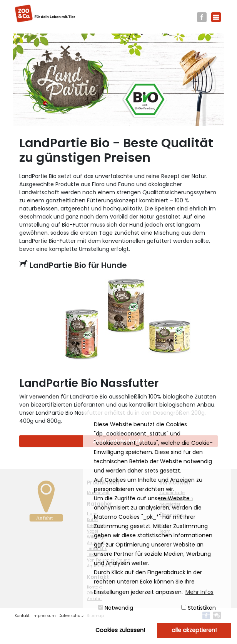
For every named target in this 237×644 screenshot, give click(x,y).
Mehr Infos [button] (199, 592)
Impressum (44, 616)
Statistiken (199, 608)
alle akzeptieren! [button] (194, 630)
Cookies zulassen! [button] (120, 630)
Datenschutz (71, 616)
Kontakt (22, 616)
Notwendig (116, 608)
